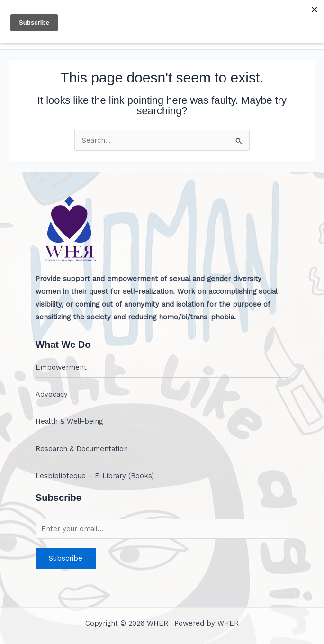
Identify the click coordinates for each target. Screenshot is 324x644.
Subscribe (66, 558)
